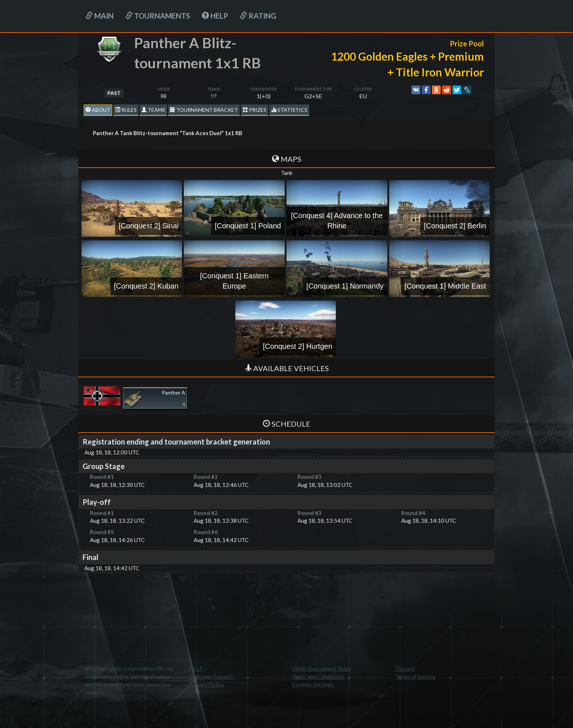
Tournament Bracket (204, 110)
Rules (126, 110)
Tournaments (158, 16)
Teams (153, 110)
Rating (258, 16)
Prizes (255, 110)
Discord (405, 668)
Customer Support (211, 676)
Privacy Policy (206, 684)
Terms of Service (415, 676)
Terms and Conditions (318, 676)
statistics (289, 110)
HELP (215, 16)
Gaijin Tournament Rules (322, 668)
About (98, 110)
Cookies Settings (313, 684)
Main (100, 16)
